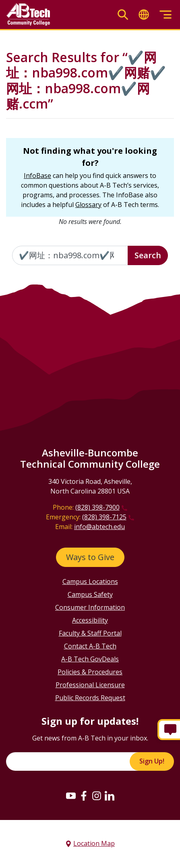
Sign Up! (152, 761)
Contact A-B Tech (90, 646)
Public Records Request (90, 698)
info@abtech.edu (99, 527)
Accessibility (90, 620)
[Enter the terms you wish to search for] (70, 255)
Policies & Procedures (90, 672)
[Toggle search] (123, 15)
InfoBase (37, 176)
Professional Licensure (90, 685)
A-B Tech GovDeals (90, 659)
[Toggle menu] (166, 15)
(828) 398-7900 (97, 507)
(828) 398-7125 (104, 517)
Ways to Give (90, 557)
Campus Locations (90, 581)
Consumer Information (90, 607)
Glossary (88, 205)
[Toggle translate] (144, 15)
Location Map (94, 843)
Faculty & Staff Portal (90, 633)
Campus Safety (90, 594)
